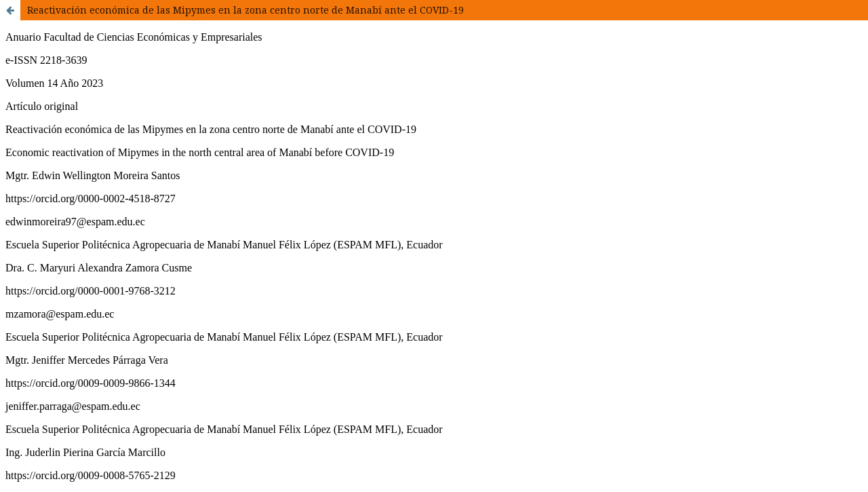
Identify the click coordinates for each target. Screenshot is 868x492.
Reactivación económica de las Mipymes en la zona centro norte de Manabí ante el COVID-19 (245, 10)
